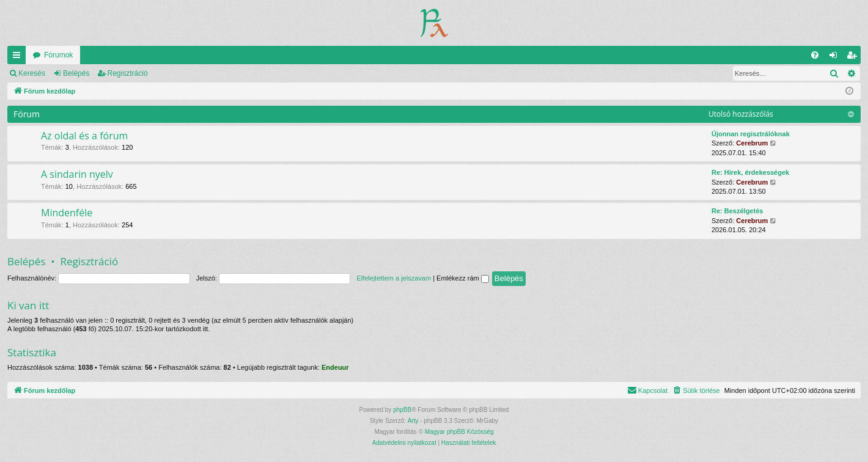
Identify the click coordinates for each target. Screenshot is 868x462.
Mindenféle (67, 213)
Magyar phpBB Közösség (459, 432)
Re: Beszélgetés (737, 211)
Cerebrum (752, 143)
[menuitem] (815, 55)
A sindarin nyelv (77, 174)
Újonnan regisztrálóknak (751, 134)
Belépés (76, 73)
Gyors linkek (19, 57)
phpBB (402, 410)
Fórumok (58, 55)
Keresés (32, 73)
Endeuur (335, 367)
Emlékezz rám (463, 278)
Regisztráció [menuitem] (854, 57)
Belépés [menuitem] (836, 57)
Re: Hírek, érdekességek (750, 172)
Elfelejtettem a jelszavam (394, 278)
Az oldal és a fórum (84, 136)
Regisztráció (128, 73)
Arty (413, 421)
